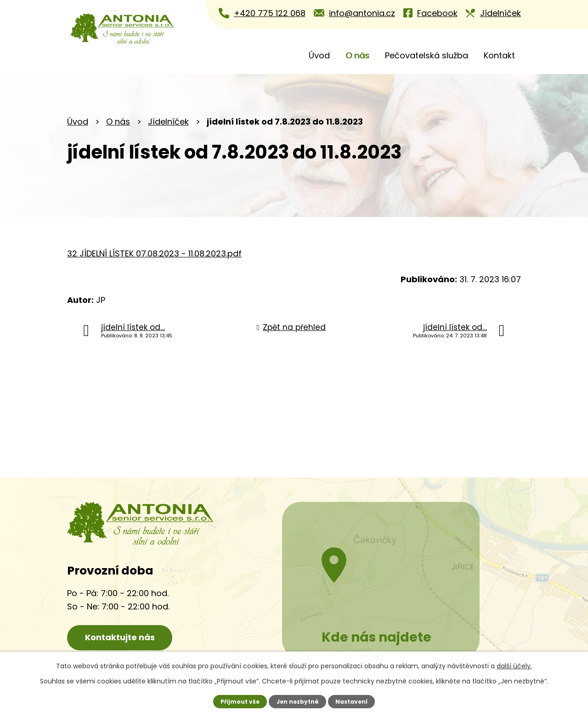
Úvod (319, 55)
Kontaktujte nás (124, 638)
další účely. (514, 666)
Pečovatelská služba (427, 55)
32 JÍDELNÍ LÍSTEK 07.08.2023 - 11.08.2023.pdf (154, 253)
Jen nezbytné (297, 701)
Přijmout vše (239, 701)
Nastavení (353, 701)
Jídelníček (168, 122)
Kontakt (499, 55)
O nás (357, 55)
